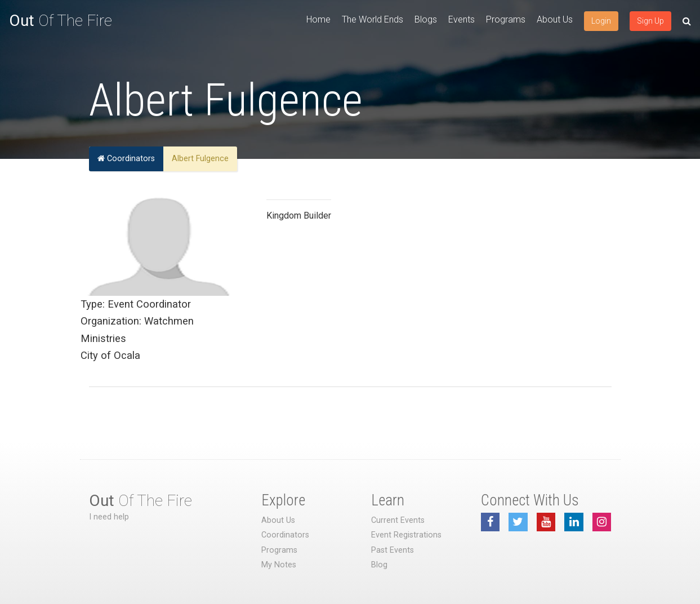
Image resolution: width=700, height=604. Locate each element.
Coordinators (126, 159)
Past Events (393, 550)
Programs (506, 19)
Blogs (426, 19)
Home (318, 19)
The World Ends (373, 19)
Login (601, 21)
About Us (555, 19)
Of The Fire (61, 21)
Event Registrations (406, 535)
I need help (109, 517)
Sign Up (650, 21)
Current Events (398, 520)
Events (462, 19)
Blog (379, 565)
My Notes (279, 565)
